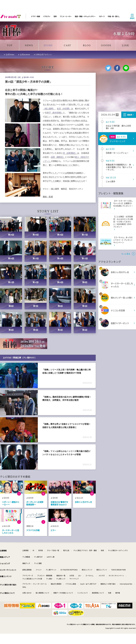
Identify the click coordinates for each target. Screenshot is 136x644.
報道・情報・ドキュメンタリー (85, 16)
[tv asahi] (11, 16)
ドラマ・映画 (35, 16)
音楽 (55, 16)
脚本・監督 (48, 197)
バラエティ (47, 16)
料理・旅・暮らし (114, 16)
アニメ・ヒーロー (66, 16)
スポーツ (102, 16)
